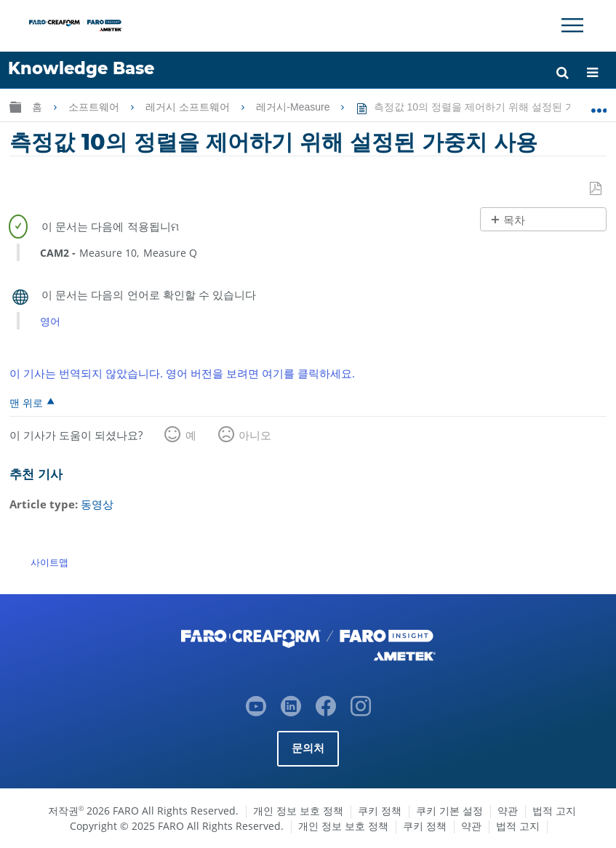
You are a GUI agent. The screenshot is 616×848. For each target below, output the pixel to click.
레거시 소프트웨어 (189, 107)
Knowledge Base (81, 68)
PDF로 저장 (596, 189)
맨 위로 (26, 402)
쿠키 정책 (380, 811)
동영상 (97, 504)
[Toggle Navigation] (572, 25)
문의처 (308, 748)
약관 (508, 811)
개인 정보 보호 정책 (298, 811)
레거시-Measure (294, 107)
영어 (50, 321)
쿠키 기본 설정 (449, 811)
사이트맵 (49, 562)
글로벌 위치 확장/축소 (599, 104)
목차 (514, 220)
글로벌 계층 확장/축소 (15, 107)
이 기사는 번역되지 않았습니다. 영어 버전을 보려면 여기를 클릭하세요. (182, 373)
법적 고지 (554, 811)
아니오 (255, 435)
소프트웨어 (95, 107)
